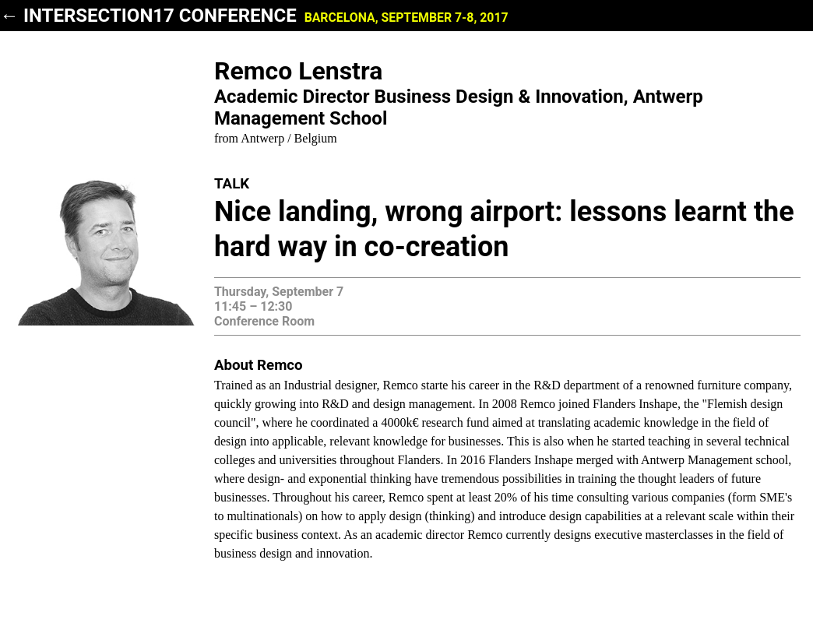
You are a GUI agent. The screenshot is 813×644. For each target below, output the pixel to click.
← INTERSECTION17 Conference (254, 16)
